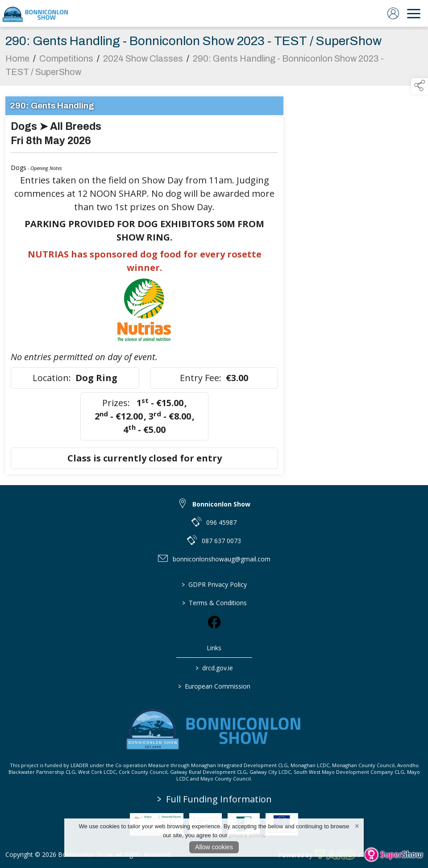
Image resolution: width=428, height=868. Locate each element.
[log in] (393, 13)
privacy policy (246, 835)
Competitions (66, 61)
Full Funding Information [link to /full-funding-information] (214, 799)
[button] (420, 86)
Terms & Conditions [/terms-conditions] (214, 603)
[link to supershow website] (393, 855)
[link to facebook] (214, 622)
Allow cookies (214, 847)
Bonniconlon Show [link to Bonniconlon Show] (221, 504)
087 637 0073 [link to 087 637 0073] (221, 541)
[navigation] (414, 13)
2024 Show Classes (143, 61)
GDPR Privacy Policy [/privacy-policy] (214, 584)
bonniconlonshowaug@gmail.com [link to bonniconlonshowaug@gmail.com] (222, 559)
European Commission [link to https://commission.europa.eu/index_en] (214, 686)
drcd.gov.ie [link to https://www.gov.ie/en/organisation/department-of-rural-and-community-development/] (214, 668)
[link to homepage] (36, 13)
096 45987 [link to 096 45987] (221, 522)
